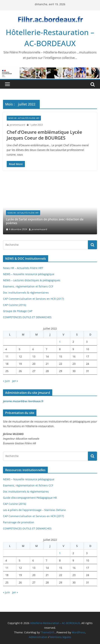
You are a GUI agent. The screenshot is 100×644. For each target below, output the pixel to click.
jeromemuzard (17, 125)
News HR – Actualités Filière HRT (23, 268)
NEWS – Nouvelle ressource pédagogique (29, 274)
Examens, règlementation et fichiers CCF (28, 286)
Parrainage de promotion (19, 522)
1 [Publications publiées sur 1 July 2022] (60, 342)
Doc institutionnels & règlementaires (26, 293)
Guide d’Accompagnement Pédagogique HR (30, 498)
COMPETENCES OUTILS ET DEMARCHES (27, 317)
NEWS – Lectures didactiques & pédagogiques (32, 280)
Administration (38, 637)
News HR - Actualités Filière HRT (24, 118)
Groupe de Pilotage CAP (18, 311)
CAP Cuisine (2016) (14, 305)
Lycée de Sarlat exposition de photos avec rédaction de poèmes (45, 221)
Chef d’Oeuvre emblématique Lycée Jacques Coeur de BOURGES (44, 135)
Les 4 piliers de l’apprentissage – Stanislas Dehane (34, 510)
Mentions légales (61, 637)
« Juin (6, 381)
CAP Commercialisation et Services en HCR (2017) (33, 299)
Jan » (15, 381)
